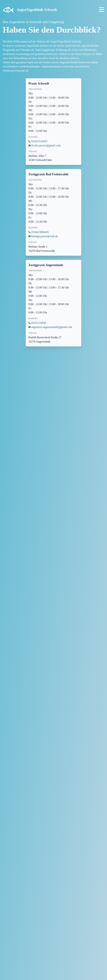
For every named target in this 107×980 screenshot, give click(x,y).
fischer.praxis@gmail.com (46, 145)
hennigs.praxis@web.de (45, 236)
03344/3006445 (40, 232)
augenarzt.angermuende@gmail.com (52, 327)
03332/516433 (39, 141)
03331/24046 (39, 323)
